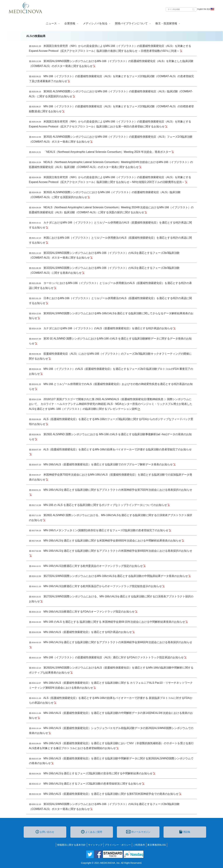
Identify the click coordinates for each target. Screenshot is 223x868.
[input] (181, 9)
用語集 (185, 832)
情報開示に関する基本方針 (69, 845)
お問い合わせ (45, 832)
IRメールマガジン (138, 832)
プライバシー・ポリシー (118, 845)
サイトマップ (94, 845)
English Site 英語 (206, 9)
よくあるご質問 (92, 832)
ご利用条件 (140, 845)
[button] (193, 9)
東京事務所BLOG (159, 845)
